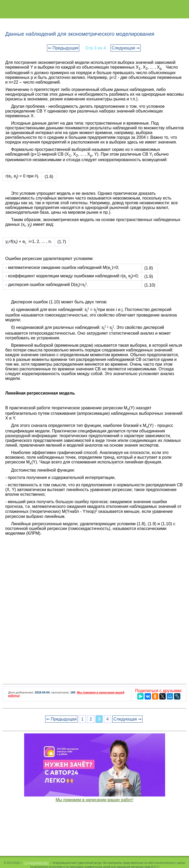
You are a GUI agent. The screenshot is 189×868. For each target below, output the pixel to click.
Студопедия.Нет (36, 862)
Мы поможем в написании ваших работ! (95, 800)
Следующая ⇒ (126, 48)
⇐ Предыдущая (63, 48)
